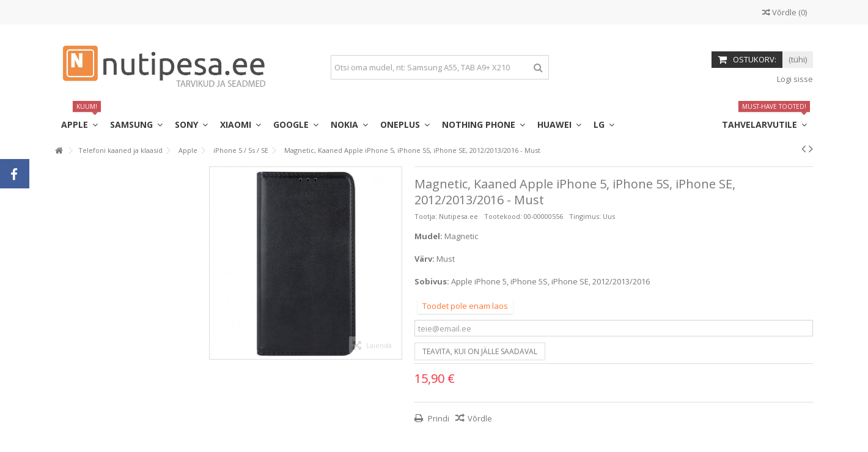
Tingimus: (585, 216)
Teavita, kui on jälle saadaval (480, 351)
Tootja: (426, 216)
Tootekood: (503, 216)
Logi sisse (794, 79)
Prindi (438, 418)
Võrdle (480, 418)
